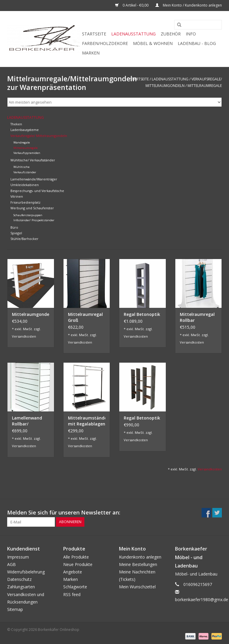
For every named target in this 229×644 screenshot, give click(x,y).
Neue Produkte (78, 564)
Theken (16, 124)
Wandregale (22, 142)
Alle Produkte (76, 557)
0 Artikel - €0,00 (132, 5)
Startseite (94, 34)
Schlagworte (75, 587)
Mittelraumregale (205, 86)
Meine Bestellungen (138, 564)
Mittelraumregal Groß (85, 317)
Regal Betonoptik (142, 314)
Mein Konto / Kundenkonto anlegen (189, 5)
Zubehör (171, 34)
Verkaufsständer (25, 172)
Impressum (18, 557)
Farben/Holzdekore (105, 43)
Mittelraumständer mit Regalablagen (87, 421)
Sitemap (15, 609)
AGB (11, 564)
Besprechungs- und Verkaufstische (37, 191)
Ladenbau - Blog (197, 43)
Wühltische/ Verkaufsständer (33, 160)
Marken (91, 53)
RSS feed (72, 594)
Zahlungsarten (21, 587)
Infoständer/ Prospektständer (34, 220)
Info (191, 34)
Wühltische (21, 167)
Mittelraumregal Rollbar (197, 317)
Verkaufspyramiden (27, 153)
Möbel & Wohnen (153, 43)
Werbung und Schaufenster (32, 208)
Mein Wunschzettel (137, 587)
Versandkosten (24, 336)
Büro (14, 227)
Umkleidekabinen (25, 185)
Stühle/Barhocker (24, 239)
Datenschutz (19, 579)
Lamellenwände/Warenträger (34, 179)
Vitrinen (17, 196)
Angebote (73, 572)
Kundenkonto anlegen (140, 557)
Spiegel (16, 233)
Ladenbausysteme (25, 130)
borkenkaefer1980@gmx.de (202, 599)
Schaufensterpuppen (28, 215)
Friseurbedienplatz (25, 202)
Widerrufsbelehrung (26, 572)
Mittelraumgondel (31, 314)
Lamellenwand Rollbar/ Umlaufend (27, 421)
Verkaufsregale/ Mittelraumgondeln (39, 136)
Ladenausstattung (133, 34)
